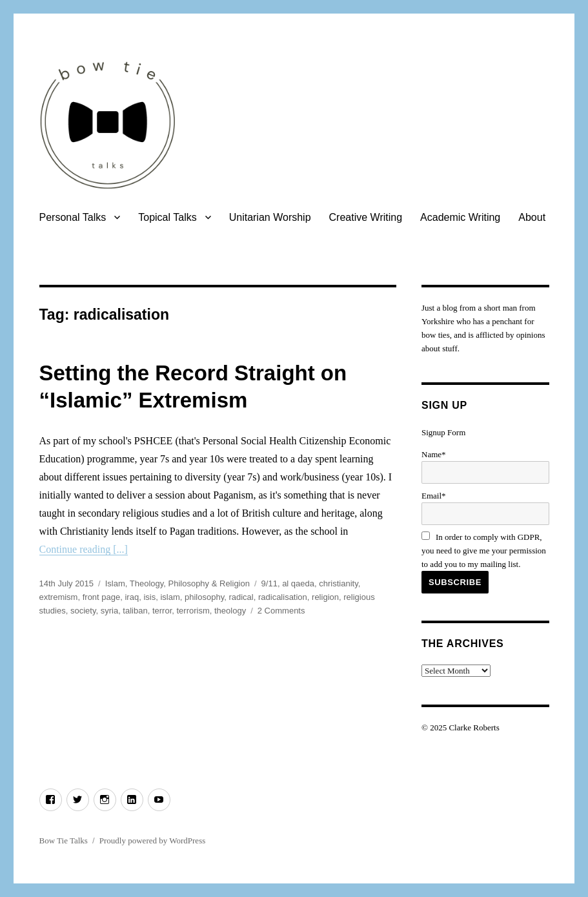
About (532, 217)
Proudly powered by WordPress (152, 840)
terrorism (193, 611)
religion (325, 597)
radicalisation (283, 597)
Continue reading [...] (84, 549)
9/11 (269, 583)
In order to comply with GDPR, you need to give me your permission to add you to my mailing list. (484, 551)
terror (162, 611)
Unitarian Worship (270, 217)
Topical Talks (167, 217)
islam (170, 597)
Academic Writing (460, 217)
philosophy (204, 597)
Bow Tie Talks (64, 840)
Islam (115, 583)
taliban (135, 611)
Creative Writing (366, 217)
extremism (59, 597)
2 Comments (281, 611)
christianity (338, 583)
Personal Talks (73, 217)
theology (230, 611)
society (83, 611)
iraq (132, 597)
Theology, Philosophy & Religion (190, 583)
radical (241, 597)
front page (102, 597)
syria (109, 611)
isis (149, 597)
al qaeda (298, 583)
